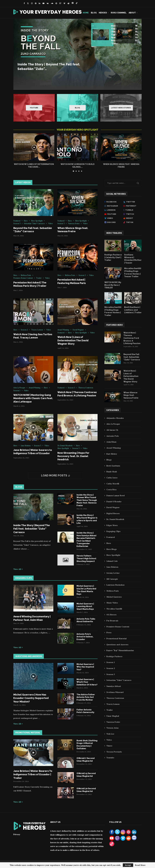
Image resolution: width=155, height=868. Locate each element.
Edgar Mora (112, 525)
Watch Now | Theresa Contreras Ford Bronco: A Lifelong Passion (132, 338)
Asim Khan (111, 442)
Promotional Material (116, 638)
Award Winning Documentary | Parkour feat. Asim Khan (32, 618)
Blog (94, 13)
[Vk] (48, 3)
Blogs (109, 460)
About (132, 13)
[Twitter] (28, 3)
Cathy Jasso (112, 478)
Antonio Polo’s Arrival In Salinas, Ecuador (85, 637)
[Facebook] (24, 3)
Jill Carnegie (112, 579)
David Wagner (113, 507)
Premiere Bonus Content (118, 627)
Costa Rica (111, 489)
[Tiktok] (77, 3)
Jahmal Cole (112, 561)
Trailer (110, 710)
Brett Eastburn (113, 466)
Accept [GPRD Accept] (128, 865)
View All (18, 569)
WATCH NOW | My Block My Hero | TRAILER (113, 285)
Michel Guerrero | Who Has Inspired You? (85, 667)
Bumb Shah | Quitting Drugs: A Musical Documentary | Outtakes (87, 745)
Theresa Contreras (115, 698)
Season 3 (111, 674)
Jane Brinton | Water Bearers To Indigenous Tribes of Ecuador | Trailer (33, 774)
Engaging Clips (113, 531)
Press (109, 632)
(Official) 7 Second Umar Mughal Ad (86, 760)
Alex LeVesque (113, 424)
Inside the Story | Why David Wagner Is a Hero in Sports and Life (87, 519)
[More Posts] (55, 475)
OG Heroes (111, 615)
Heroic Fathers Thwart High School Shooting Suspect (86, 558)
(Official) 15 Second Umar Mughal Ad (86, 775)
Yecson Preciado (114, 752)
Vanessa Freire (113, 722)
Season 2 (111, 668)
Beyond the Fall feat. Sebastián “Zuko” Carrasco (132, 357)
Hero (109, 543)
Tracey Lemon (113, 704)
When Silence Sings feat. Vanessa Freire (131, 395)
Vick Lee (110, 734)
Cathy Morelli (113, 484)
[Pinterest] (36, 3)
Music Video (112, 603)
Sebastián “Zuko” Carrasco (119, 680)
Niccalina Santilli (114, 609)
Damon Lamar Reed (115, 495)
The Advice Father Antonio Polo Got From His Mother (86, 697)
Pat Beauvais (112, 621)
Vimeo (109, 746)
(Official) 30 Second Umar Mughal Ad (86, 790)
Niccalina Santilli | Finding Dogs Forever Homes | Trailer (113, 311)
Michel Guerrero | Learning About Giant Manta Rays (85, 606)
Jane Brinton (112, 567)
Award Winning (114, 448)
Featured (111, 537)
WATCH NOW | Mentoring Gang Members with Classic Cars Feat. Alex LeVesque (33, 398)
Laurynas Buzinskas (115, 585)
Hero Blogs (112, 549)
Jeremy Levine (113, 573)
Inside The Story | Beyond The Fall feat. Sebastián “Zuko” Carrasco (32, 529)
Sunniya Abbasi (114, 686)
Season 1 (111, 662)
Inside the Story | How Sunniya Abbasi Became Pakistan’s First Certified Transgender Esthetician (86, 540)
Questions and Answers (117, 644)
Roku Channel (119, 13)
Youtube (110, 758)
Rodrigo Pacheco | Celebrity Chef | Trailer (113, 257)
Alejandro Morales (115, 418)
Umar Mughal (113, 716)
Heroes (103, 13)
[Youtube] (43, 3)
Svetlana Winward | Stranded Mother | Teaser (133, 259)
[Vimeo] (64, 3)
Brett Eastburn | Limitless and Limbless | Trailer (133, 310)
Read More (140, 865)
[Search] (140, 24)
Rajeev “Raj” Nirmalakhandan (120, 650)
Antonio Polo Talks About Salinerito (86, 620)
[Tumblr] (132, 210)
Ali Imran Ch (112, 430)
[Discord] (73, 3)
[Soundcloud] (52, 3)
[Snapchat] (56, 3)
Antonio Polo (113, 436)
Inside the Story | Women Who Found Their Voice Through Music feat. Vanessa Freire (87, 500)
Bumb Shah (112, 472)
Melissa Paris (113, 591)
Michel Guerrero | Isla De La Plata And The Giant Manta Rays (86, 590)
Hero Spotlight (113, 555)
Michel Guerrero (114, 597)
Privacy (17, 834)
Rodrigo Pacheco (114, 656)
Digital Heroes (113, 513)
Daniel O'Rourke (114, 501)
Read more (25, 83)
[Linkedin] (40, 3)
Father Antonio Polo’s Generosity (85, 711)
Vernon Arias (112, 728)
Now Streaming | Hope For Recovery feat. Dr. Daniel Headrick (73, 456)
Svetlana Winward (115, 692)
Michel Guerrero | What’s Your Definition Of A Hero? (87, 682)
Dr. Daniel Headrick (115, 519)
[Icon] (33, 203)
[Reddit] (68, 3)
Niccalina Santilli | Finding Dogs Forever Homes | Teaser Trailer (133, 272)
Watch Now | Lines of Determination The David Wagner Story (73, 340)
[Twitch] (60, 3)
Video (109, 740)
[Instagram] (32, 3)
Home (86, 13)
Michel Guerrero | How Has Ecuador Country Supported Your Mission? (31, 698)
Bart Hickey (112, 454)
